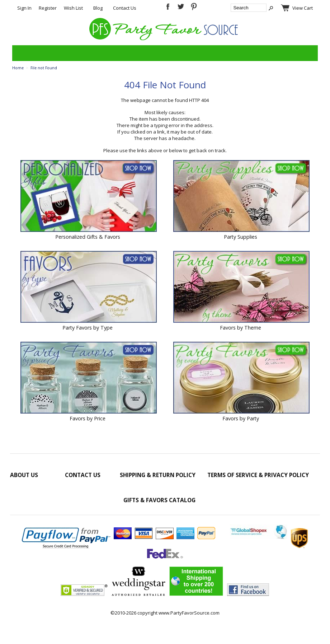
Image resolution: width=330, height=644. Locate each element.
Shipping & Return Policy (158, 475)
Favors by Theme (241, 328)
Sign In (24, 8)
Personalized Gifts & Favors (88, 237)
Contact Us (125, 8)
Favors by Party (241, 418)
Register (48, 8)
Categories (22, 53)
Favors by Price (88, 418)
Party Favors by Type (88, 328)
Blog (98, 8)
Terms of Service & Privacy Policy (258, 475)
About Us (24, 475)
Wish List (73, 8)
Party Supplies (241, 237)
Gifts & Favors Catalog (159, 500)
